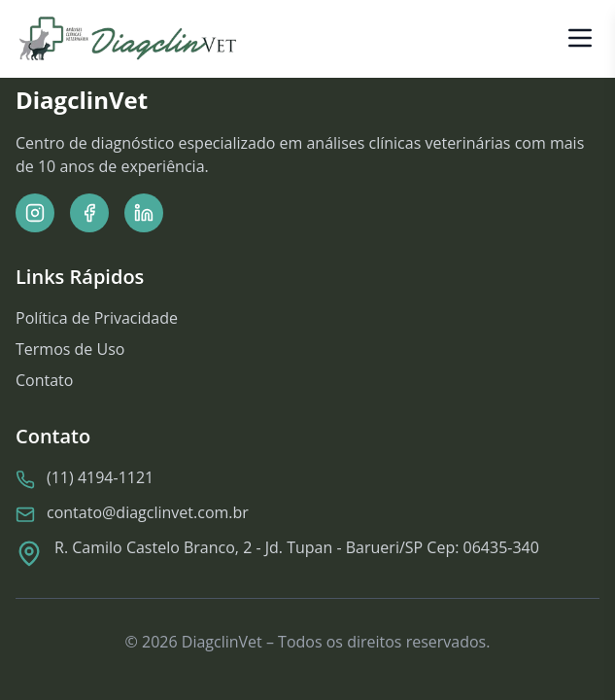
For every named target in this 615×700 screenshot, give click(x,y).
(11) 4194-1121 (100, 478)
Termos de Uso (70, 349)
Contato (44, 380)
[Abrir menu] (580, 37)
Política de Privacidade (97, 318)
